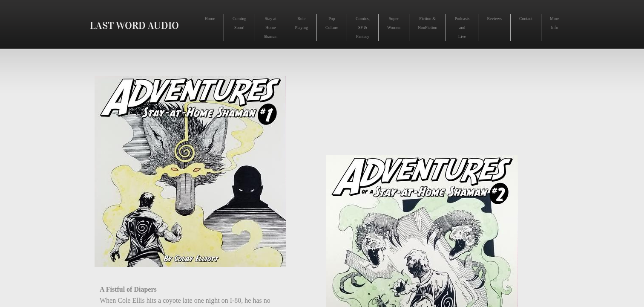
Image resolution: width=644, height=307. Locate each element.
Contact (526, 19)
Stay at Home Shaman (270, 28)
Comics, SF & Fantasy (363, 28)
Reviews (494, 19)
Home (210, 19)
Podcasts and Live (462, 28)
